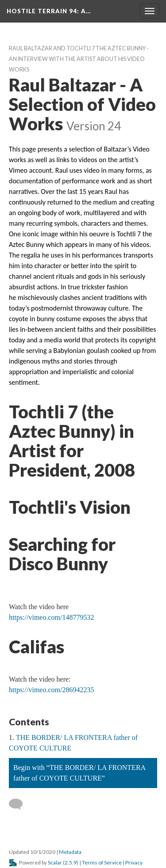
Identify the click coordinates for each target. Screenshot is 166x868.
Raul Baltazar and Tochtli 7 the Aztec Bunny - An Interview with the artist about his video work (79, 59)
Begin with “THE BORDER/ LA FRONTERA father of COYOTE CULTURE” (79, 773)
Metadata (70, 852)
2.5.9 (71, 862)
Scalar (55, 862)
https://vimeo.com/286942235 (51, 690)
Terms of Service (102, 862)
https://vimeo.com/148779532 (51, 617)
